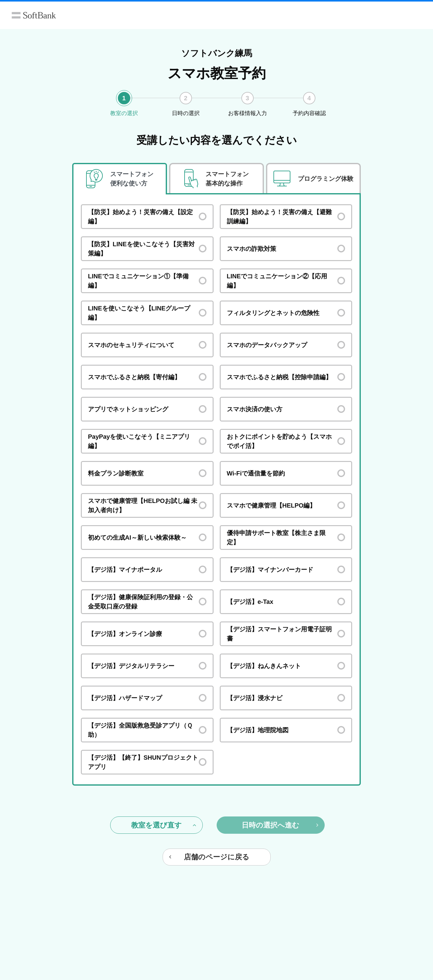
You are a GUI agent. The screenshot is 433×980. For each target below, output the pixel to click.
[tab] (120, 179)
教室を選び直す (164, 825)
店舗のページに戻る (209, 857)
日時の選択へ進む (280, 825)
